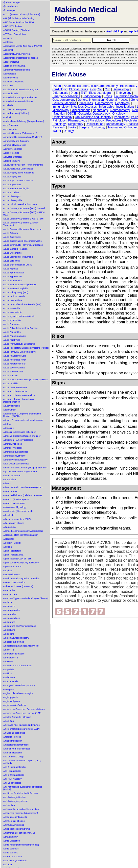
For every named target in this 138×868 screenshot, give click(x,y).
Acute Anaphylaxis (12, 177)
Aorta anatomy (11, 837)
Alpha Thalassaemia (13, 555)
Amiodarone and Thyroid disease (20, 626)
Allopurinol (8, 539)
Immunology (60, 107)
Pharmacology (78, 121)
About (58, 86)
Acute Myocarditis (12, 320)
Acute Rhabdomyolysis (15, 356)
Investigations (125, 107)
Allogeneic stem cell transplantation (21, 535)
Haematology (104, 103)
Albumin (7, 483)
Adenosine (9, 428)
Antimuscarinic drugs (14, 825)
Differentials (60, 93)
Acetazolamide (11, 94)
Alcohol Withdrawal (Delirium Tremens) (23, 495)
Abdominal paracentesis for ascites (21, 58)
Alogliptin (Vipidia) (12, 543)
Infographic (106, 107)
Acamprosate (10, 74)
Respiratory (76, 124)
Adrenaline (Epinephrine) (16, 452)
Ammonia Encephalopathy (16, 638)
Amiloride (8, 602)
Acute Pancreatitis (12, 324)
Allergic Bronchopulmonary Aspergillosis (23, 531)
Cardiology (59, 89)
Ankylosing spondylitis (14, 733)
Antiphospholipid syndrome (17, 829)
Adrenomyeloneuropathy (15, 460)
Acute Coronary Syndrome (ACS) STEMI (23, 219)
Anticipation (9, 805)
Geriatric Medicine (64, 103)
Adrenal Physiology (13, 448)
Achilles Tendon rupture (15, 109)
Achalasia (8, 105)
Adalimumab (9, 410)
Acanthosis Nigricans (14, 82)
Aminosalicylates (11, 618)
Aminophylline (10, 614)
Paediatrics (121, 117)
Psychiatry (131, 121)
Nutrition (59, 114)
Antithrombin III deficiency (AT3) (19, 833)
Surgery (84, 127)
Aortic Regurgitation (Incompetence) (21, 845)
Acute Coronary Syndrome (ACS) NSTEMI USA (24, 214)
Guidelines (86, 103)
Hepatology (123, 103)
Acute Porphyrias (12, 340)
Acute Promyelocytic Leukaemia (19, 344)
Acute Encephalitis (12, 253)
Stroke (72, 127)
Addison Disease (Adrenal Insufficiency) (23, 420)
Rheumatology (115, 124)
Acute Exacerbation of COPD (18, 265)
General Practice (117, 100)
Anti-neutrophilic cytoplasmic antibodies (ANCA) (23, 788)
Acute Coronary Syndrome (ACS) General (24, 208)
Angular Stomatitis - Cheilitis (17, 717)
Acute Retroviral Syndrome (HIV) (19, 352)
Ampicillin (8, 662)
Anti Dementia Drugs (13, 757)
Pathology (59, 121)
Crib (107, 89)
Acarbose (8, 86)
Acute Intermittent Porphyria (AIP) (20, 285)
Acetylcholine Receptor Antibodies (20, 97)
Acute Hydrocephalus (14, 273)
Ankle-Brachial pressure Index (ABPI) (22, 729)
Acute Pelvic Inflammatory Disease (20, 328)
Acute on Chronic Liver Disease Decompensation (19, 401)
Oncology (119, 114)
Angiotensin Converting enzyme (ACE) (22, 713)
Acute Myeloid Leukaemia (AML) (19, 316)
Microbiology (61, 110)
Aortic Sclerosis (11, 849)
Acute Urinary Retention (15, 387)
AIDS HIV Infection (12, 26)
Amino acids (9, 606)
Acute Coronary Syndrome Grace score (23, 229)
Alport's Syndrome (12, 567)
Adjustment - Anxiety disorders (18, 440)
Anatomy (112, 86)
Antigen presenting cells (15, 817)
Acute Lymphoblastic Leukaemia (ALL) (22, 304)
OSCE (72, 114)
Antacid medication (13, 741)
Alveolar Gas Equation (14, 582)
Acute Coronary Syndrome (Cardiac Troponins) (21, 224)
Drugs (74, 93)
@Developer (9, 10)
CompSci (96, 89)
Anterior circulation (12, 753)
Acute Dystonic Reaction (15, 249)
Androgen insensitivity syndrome (19, 685)
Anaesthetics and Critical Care (84, 86)
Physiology (97, 121)
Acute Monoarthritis (13, 312)
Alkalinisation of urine (14, 523)
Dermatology (121, 89)
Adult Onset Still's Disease (16, 464)
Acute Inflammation (13, 281)
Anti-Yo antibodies (12, 783)
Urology (69, 131)
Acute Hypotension (13, 277)
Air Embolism (10, 480)
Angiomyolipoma (11, 701)
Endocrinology (92, 96)
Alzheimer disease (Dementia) (18, 586)
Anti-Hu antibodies (12, 771)
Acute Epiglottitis (11, 261)
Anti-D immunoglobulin (14, 767)
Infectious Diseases (84, 107)
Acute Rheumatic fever (14, 360)
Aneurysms (9, 689)
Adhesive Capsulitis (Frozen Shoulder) (22, 436)
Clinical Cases (78, 89)
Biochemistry (129, 86)
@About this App (11, 2)
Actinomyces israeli (13, 149)
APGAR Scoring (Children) (16, 30)
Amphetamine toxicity (14, 654)
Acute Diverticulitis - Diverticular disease (23, 245)
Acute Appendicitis (12, 185)
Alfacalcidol (9, 515)
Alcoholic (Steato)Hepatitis (16, 499)
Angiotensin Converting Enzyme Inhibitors (24, 709)
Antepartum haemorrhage (16, 745)
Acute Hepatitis (11, 269)
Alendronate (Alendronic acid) (18, 511)
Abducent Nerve (11, 62)
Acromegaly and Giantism (16, 141)
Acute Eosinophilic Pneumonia (18, 257)
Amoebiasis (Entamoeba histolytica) (21, 646)
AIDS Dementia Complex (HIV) (19, 22)
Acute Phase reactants (14, 336)
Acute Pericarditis (12, 332)
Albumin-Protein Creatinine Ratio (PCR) (23, 487)
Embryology (124, 93)
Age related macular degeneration (20, 472)
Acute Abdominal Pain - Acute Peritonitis (23, 165)
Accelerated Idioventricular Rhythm (21, 90)
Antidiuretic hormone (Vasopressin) (21, 813)
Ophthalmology (62, 117)
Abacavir (8, 38)
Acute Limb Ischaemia (14, 296)
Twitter (57, 131)
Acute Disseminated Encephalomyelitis (22, 241)
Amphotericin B (11, 658)
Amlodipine (9, 634)
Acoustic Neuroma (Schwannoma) (20, 133)
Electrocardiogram (101, 93)
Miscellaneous (81, 110)
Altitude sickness (11, 575)
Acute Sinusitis (11, 376)
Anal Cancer (9, 677)
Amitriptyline (9, 630)
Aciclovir (7, 117)
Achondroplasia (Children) (16, 113)
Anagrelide (9, 670)
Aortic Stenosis (11, 853)
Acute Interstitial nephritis (16, 289)
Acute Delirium (11, 233)
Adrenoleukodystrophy (14, 456)
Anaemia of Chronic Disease (17, 666)
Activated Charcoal (13, 157)
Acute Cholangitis (12, 196)
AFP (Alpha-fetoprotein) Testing (19, 18)
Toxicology (98, 127)
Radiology (59, 124)
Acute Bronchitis (11, 193)
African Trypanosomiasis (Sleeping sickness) (25, 468)
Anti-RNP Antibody (12, 779)
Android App (114, 31)
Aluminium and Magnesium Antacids (21, 579)
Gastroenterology (64, 100)
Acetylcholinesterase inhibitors (18, 101)
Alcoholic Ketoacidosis (14, 503)
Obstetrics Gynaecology (94, 114)
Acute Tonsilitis (11, 384)
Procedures (114, 121)
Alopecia (8, 547)
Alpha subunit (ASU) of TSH (17, 559)
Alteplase (8, 571)
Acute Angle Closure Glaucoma (19, 181)
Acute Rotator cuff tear (14, 364)
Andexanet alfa (11, 681)
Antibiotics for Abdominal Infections (21, 793)
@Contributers (10, 6)
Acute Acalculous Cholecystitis (18, 169)
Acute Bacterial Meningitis (16, 189)
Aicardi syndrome (12, 476)
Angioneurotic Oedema (15, 705)
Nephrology (100, 110)
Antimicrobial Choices (14, 821)
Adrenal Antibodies (12, 444)
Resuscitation (94, 124)
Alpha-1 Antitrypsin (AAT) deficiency (21, 563)
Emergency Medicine (66, 96)
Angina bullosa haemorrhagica (18, 693)
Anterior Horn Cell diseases (17, 749)
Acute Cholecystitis (13, 200)
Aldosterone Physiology (15, 507)
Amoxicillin (9, 650)
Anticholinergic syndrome (16, 801)
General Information (91, 100)
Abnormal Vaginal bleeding (16, 70)
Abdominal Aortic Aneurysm (17, 54)
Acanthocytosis (11, 78)
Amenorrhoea (10, 594)
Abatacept (8, 42)
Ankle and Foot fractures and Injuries (21, 725)
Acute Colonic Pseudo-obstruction (20, 204)
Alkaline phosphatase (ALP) (17, 519)
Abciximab (8, 50)
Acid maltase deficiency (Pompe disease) (24, 121)
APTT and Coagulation (14, 34)
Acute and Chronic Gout (15, 391)
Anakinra (8, 674)
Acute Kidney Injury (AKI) (16, 292)
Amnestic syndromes (14, 642)
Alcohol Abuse (10, 491)
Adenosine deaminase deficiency (20, 432)
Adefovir (7, 424)
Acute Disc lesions (12, 237)
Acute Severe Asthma (14, 368)
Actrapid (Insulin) (12, 161)
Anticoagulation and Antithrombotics (21, 809)
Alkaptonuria (9, 527)
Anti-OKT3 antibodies (14, 775)
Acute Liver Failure (12, 300)
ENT (84, 93)
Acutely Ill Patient (12, 406)
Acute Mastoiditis (12, 308)
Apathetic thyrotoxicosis (15, 861)
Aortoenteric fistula (12, 857)
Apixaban (8, 865)
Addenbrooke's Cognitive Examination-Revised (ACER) (22, 415)
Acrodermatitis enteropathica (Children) (23, 137)
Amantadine (9, 590)
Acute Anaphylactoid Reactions (19, 173)
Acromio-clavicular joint (15, 145)
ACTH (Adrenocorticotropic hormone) (22, 14)
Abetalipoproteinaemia (14, 66)
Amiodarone (9, 622)
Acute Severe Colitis (13, 372)
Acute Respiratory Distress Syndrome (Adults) (26, 348)
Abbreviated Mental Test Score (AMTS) (23, 46)
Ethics (108, 96)
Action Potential (11, 153)
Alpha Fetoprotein (12, 551)
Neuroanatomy (120, 110)
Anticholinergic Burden (14, 797)
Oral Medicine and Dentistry (93, 117)
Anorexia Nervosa (12, 737)
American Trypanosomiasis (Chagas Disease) (26, 598)
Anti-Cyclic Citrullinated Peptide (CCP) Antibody (22, 762)
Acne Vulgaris (10, 129)
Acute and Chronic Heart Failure (19, 395)
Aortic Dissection (11, 841)
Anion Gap (9, 721)
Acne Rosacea (11, 125)
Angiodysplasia (11, 697)
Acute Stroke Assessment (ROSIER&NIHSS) (25, 380)
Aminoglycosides (12, 610)
